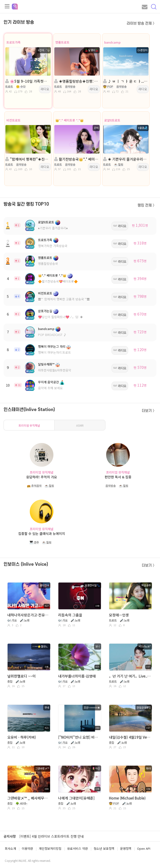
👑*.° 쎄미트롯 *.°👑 (69, 120)
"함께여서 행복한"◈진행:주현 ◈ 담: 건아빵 (28, 159)
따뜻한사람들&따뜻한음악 (55, 370)
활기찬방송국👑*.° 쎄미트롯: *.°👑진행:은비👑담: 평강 (76, 159)
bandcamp (112, 42)
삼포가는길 (45, 311)
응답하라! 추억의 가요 (42, 477)
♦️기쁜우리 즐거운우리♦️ (53, 228)
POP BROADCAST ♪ (52, 335)
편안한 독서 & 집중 (118, 477)
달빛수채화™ (46, 364)
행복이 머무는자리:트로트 (54, 352)
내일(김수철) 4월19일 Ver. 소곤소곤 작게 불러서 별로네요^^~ (130, 737)
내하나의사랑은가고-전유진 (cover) (28, 615)
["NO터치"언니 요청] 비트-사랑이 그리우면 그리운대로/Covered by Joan (79, 737)
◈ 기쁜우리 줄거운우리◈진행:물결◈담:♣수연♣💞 (125, 159)
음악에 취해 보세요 (50, 388)
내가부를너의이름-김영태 (77, 676)
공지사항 (10, 836)
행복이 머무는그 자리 (52, 346)
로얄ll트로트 (112, 120)
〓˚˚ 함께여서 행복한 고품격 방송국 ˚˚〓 (64, 299)
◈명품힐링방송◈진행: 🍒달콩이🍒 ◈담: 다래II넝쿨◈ (76, 81)
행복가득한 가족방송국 (53, 246)
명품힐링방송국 (48, 264)
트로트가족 (13, 42)
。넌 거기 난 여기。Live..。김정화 (130, 676)
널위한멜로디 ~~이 (22, 676)
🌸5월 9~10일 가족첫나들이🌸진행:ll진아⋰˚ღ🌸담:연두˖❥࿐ (28, 81)
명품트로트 (62, 42)
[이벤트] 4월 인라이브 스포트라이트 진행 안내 (52, 836)
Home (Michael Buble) (127, 798)
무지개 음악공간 (48, 382)
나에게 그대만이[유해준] (76, 798)
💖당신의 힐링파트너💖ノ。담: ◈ (61, 317)
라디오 (45, 89)
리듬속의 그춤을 (70, 615)
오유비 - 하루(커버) (22, 737)
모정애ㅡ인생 (119, 615)
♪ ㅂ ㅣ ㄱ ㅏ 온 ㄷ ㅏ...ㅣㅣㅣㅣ (125, 81)
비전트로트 (13, 120)
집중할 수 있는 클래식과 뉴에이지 (42, 533)
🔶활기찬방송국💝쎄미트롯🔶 (58, 281)
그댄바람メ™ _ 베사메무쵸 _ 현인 (28, 798)
